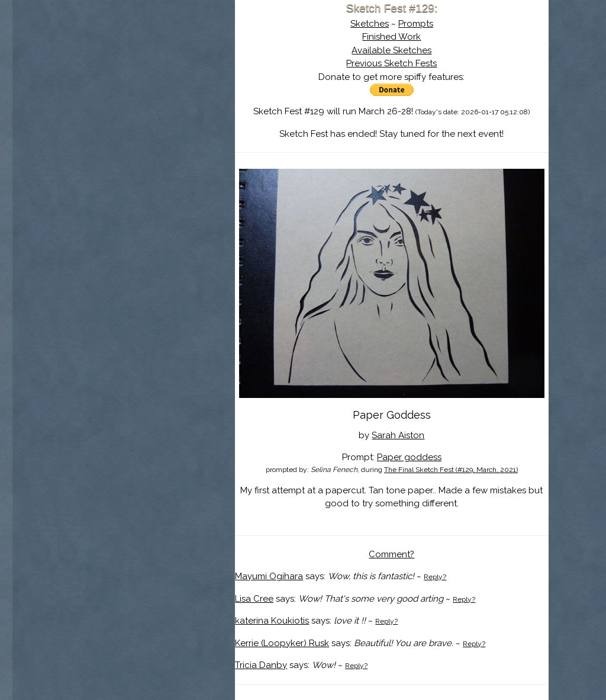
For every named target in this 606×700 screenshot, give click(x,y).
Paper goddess (409, 457)
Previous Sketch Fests (391, 63)
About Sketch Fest (146, 85)
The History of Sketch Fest (146, 103)
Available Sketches (391, 50)
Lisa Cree (254, 599)
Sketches (370, 24)
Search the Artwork (146, 121)
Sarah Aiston (398, 435)
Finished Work (391, 37)
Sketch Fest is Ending (146, 67)
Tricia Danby (261, 665)
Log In (118, 139)
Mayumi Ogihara (269, 576)
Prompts (416, 24)
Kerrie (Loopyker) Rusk (282, 643)
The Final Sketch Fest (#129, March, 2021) (451, 470)
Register (171, 139)
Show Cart (128, 155)
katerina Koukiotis (272, 621)
